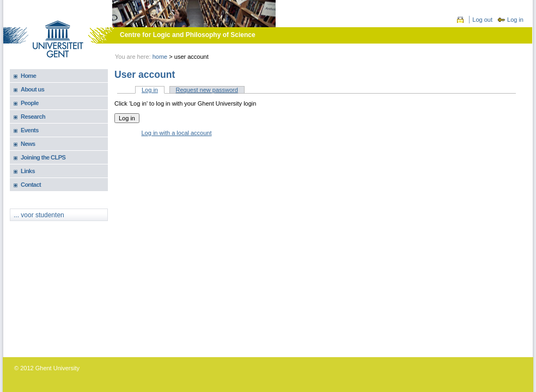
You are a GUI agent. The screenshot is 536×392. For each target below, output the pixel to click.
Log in (515, 20)
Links (28, 171)
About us (32, 89)
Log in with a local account (177, 133)
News (28, 144)
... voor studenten (39, 215)
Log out (482, 20)
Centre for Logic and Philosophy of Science (188, 35)
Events (30, 130)
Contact (31, 185)
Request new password (207, 90)
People (30, 103)
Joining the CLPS (43, 157)
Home (160, 57)
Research (33, 117)
